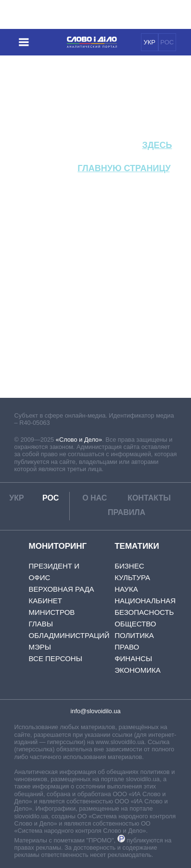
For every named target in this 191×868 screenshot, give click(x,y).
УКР (149, 42)
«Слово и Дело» (79, 440)
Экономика (138, 670)
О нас (95, 498)
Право (127, 647)
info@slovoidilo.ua (95, 711)
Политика (134, 635)
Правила (127, 512)
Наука (126, 589)
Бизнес (129, 566)
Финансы (133, 658)
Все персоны (56, 658)
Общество (135, 624)
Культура (132, 577)
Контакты (149, 498)
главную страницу (123, 168)
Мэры (40, 647)
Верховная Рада (62, 589)
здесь (157, 145)
